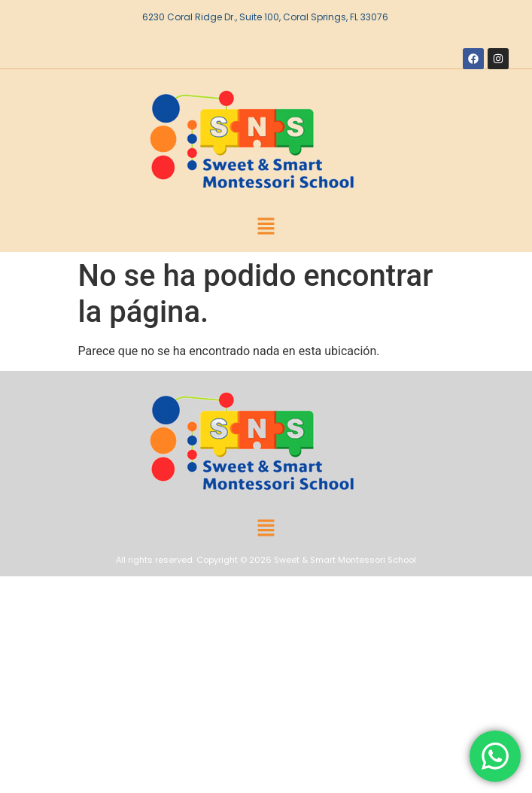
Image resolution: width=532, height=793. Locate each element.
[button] (266, 227)
